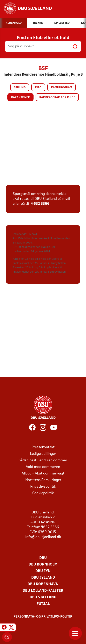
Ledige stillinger (43, 454)
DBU (43, 558)
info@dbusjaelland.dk (43, 537)
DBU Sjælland (43, 597)
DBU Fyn (43, 571)
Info (38, 88)
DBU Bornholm (43, 565)
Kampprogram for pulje (57, 97)
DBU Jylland (43, 578)
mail (66, 199)
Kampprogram (62, 88)
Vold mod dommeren (43, 467)
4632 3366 (40, 204)
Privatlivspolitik (43, 487)
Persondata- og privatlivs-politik (43, 617)
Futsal (43, 604)
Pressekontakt (43, 447)
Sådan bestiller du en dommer (43, 460)
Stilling (20, 88)
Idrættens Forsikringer (43, 480)
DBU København (43, 584)
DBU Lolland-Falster (43, 591)
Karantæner (20, 97)
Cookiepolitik (43, 493)
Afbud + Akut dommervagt (43, 474)
